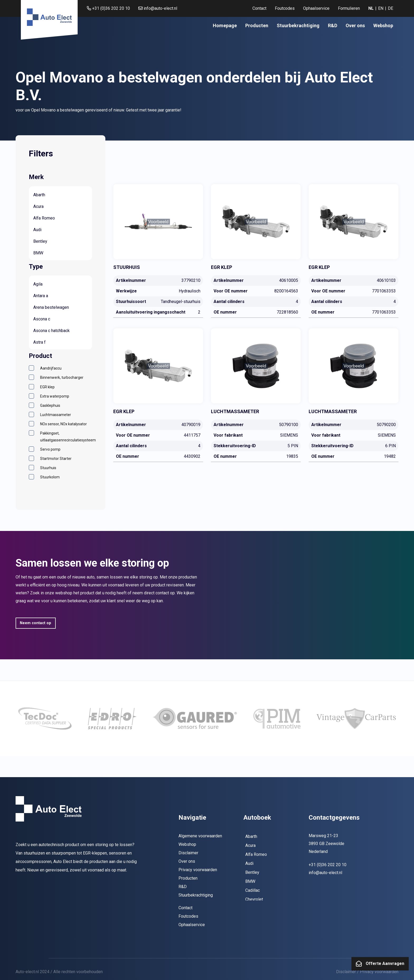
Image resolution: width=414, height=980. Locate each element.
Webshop (383, 25)
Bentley (40, 241)
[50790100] (256, 395)
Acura (38, 206)
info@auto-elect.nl (158, 8)
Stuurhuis (48, 468)
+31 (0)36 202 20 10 (108, 8)
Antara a (41, 296)
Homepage (225, 25)
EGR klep (47, 387)
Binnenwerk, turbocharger (62, 377)
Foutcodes (285, 8)
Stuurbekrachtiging (298, 25)
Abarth (39, 195)
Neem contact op (36, 623)
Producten (257, 25)
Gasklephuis (50, 405)
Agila (38, 284)
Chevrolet (254, 899)
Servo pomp (50, 449)
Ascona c (42, 319)
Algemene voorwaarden (200, 836)
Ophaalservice (316, 8)
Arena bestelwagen (51, 307)
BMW (38, 253)
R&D (333, 25)
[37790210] (158, 251)
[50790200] (354, 395)
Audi (37, 230)
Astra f (39, 342)
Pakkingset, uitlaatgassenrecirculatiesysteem (68, 437)
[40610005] (256, 251)
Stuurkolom (50, 477)
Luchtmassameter (56, 415)
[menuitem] (259, 8)
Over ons (355, 25)
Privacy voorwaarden (198, 870)
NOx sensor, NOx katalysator (63, 424)
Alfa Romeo (44, 218)
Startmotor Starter (56, 459)
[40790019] (158, 395)
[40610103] (354, 251)
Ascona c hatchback (51, 331)
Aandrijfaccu (51, 368)
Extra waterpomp (55, 396)
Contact (259, 8)
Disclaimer (188, 853)
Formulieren (349, 8)
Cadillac (253, 890)
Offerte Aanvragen (385, 963)
